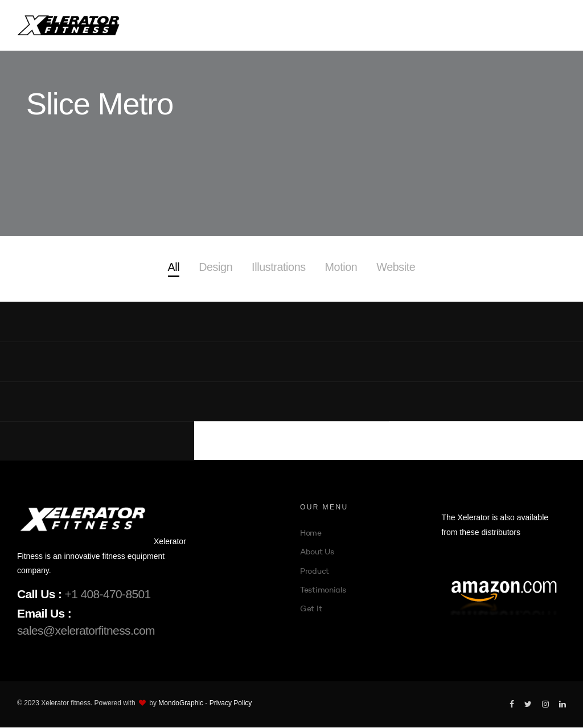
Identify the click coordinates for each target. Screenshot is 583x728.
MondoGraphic (181, 704)
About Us (317, 553)
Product (315, 571)
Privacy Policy (231, 704)
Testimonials (323, 590)
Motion (342, 268)
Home (311, 534)
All (172, 268)
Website (397, 268)
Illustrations (278, 268)
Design (215, 268)
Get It (311, 609)
